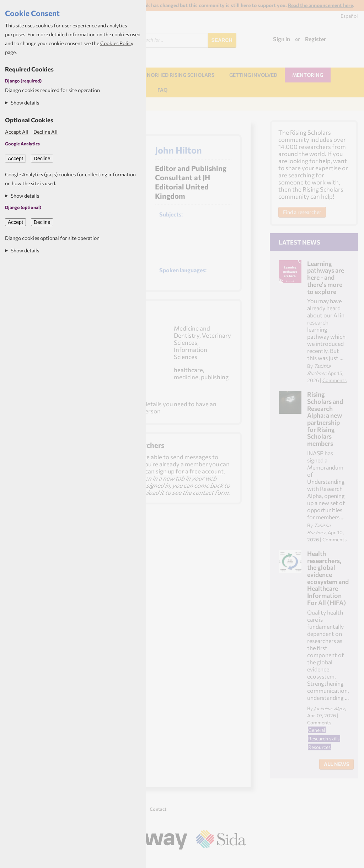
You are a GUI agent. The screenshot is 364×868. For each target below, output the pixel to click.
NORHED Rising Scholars (181, 75)
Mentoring (308, 75)
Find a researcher (302, 212)
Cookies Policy (117, 43)
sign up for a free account (190, 471)
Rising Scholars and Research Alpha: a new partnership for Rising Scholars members (325, 419)
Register (316, 39)
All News (336, 764)
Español (349, 16)
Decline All (45, 132)
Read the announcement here (320, 5)
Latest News (299, 242)
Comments (334, 380)
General (317, 730)
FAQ (162, 90)
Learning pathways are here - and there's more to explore (326, 277)
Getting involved (253, 75)
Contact (158, 809)
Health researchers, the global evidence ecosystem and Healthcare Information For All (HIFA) (328, 578)
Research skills (324, 738)
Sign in (282, 39)
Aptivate (240, 860)
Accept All (17, 132)
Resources (319, 747)
